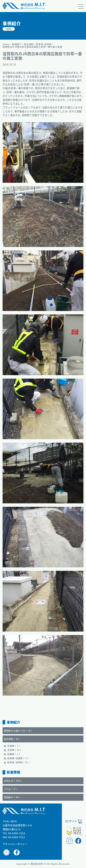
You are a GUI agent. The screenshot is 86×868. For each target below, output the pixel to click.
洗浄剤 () (14, 750)
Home (6, 44)
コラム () (10, 789)
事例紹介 (17, 44)
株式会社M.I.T (39, 864)
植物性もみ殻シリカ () (18, 731)
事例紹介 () (12, 797)
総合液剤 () (12, 739)
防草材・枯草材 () (19, 762)
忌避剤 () (14, 746)
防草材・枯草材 (44, 44)
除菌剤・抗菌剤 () (18, 758)
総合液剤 (29, 44)
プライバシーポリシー (15, 844)
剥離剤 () (14, 754)
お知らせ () (13, 781)
